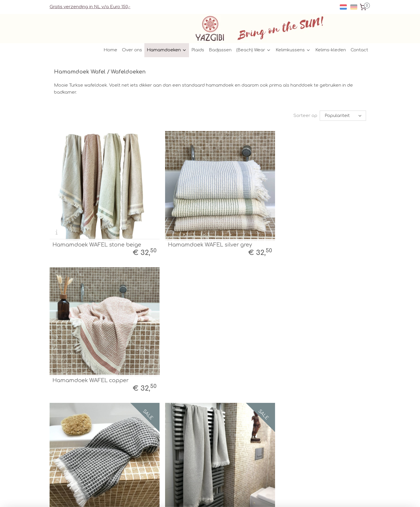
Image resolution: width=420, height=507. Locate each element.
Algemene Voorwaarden (141, 439)
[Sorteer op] (343, 116)
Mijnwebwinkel (270, 496)
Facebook (191, 419)
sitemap (182, 496)
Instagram (191, 425)
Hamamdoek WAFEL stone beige (97, 238)
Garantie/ (126, 452)
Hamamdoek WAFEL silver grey (203, 238)
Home (110, 50)
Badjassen (220, 50)
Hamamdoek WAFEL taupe (198, 367)
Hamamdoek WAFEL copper (308, 238)
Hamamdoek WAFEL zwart (88, 367)
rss (194, 496)
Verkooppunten (132, 425)
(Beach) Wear (254, 50)
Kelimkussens (293, 50)
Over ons (132, 50)
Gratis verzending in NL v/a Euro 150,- (90, 7)
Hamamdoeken (167, 50)
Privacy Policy (131, 445)
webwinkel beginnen (217, 496)
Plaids (198, 50)
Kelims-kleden (331, 50)
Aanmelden (262, 452)
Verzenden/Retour (135, 419)
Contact (359, 50)
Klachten (146, 452)
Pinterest (190, 432)
